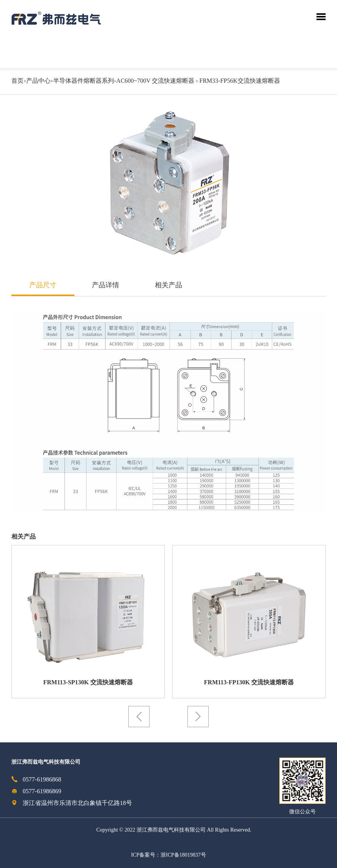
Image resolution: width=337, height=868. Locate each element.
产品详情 (106, 285)
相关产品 (168, 285)
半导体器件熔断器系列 (83, 81)
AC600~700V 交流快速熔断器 (155, 81)
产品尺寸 (43, 285)
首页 (17, 81)
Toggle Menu (321, 17)
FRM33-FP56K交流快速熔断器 (239, 81)
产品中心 (38, 81)
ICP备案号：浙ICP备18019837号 (168, 855)
